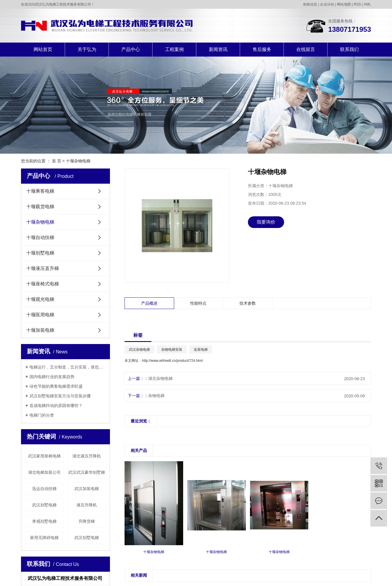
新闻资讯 (218, 49)
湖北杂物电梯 (160, 378)
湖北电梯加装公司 (44, 472)
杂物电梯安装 (172, 350)
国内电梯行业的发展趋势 (52, 377)
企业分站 (327, 4)
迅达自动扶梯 (44, 489)
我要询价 (266, 222)
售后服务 (262, 49)
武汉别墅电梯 (44, 505)
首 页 (57, 161)
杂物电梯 (156, 396)
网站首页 (43, 49)
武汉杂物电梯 (139, 350)
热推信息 (310, 4)
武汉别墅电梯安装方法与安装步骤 (60, 396)
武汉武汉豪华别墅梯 (87, 472)
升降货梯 (87, 521)
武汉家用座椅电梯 (44, 456)
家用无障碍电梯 (44, 538)
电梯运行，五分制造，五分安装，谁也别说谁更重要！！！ (68, 367)
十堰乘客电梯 (40, 191)
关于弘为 (87, 49)
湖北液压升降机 (87, 456)
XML (367, 4)
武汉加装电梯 (87, 489)
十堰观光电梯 (40, 299)
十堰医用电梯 (40, 315)
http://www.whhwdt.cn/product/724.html (172, 361)
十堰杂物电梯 (78, 161)
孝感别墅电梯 (44, 521)
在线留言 (306, 49)
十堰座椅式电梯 (43, 284)
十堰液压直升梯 (43, 268)
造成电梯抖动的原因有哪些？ (56, 406)
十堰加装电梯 (40, 330)
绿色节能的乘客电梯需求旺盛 (56, 386)
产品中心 (131, 49)
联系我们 (349, 49)
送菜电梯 (201, 350)
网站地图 (344, 4)
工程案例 (174, 49)
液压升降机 (87, 505)
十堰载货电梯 (40, 207)
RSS (357, 4)
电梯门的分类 (42, 415)
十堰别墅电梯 (40, 253)
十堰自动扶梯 (40, 237)
